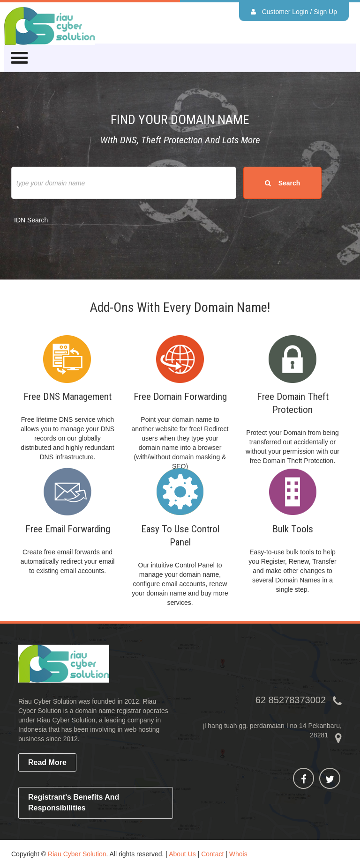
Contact (212, 854)
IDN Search (31, 220)
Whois (238, 854)
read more (47, 762)
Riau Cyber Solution (77, 854)
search (282, 183)
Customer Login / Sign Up (294, 12)
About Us (182, 854)
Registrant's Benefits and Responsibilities (74, 802)
